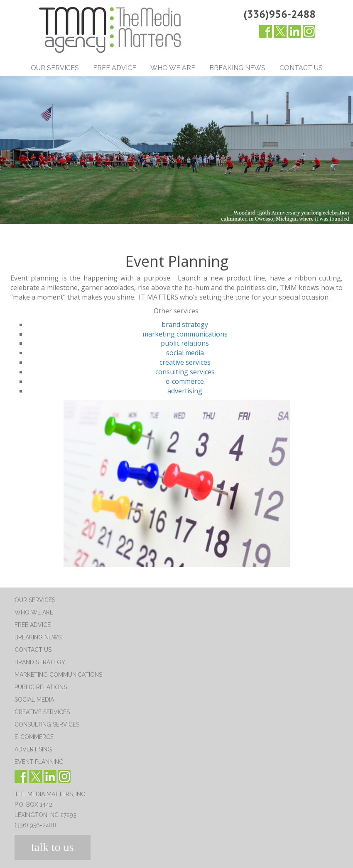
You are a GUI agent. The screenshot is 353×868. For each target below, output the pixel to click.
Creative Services (42, 712)
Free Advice (115, 68)
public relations (185, 343)
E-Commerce (34, 737)
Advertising (33, 749)
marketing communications (185, 334)
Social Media (34, 700)
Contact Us (301, 68)
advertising (185, 391)
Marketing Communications (58, 675)
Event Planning (39, 762)
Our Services (55, 68)
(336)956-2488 (279, 14)
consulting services (185, 372)
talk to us (53, 847)
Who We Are (173, 68)
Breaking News (237, 68)
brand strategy (185, 324)
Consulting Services (47, 724)
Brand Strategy (40, 662)
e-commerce (185, 381)
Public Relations (41, 687)
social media (185, 353)
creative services (185, 362)
